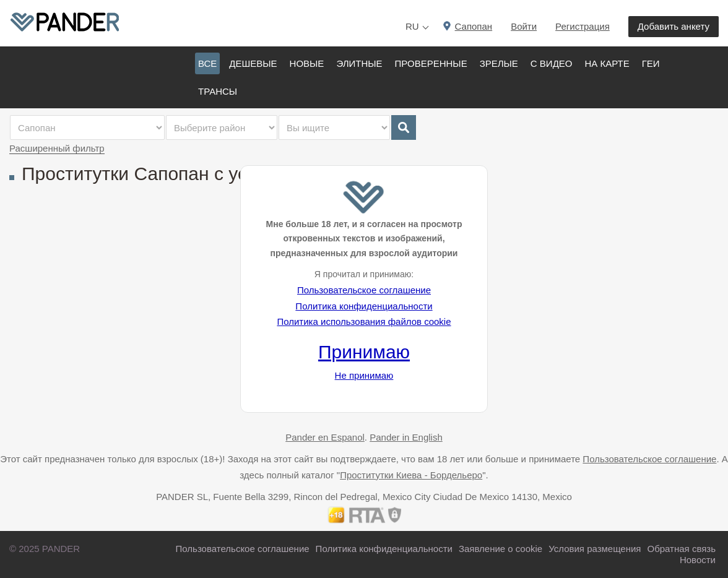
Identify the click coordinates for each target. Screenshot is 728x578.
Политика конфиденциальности (364, 306)
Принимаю (364, 352)
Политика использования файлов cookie (364, 321)
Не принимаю (364, 375)
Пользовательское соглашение (364, 290)
